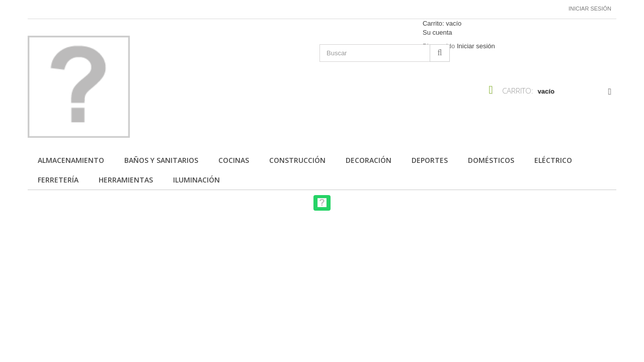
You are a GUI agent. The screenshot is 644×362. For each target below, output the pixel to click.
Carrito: (442, 23)
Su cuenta (437, 32)
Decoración (369, 160)
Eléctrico (553, 160)
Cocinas (234, 160)
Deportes (430, 160)
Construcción (297, 160)
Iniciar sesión (590, 9)
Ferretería (58, 180)
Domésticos (491, 160)
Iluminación (196, 180)
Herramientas (126, 180)
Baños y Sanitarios (161, 160)
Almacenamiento (71, 160)
